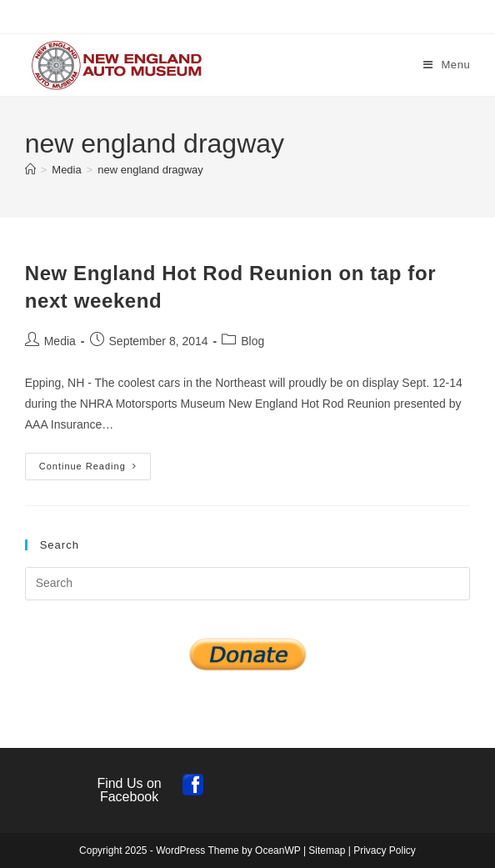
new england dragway (150, 170)
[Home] (30, 170)
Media (60, 341)
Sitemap (327, 850)
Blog (252, 341)
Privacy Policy (385, 850)
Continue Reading (95, 470)
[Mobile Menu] (447, 65)
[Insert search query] (248, 584)
